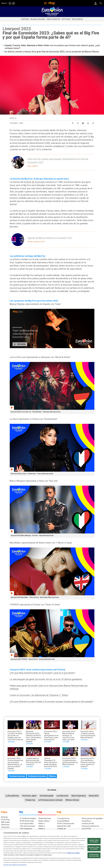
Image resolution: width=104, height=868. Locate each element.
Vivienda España (46, 796)
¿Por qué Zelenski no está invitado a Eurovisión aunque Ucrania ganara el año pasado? (52, 702)
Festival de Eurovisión (34, 182)
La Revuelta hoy (12, 796)
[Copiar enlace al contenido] (93, 123)
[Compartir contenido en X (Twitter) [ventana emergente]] (78, 123)
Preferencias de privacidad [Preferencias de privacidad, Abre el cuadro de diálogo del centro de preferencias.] (94, 864)
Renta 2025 (94, 796)
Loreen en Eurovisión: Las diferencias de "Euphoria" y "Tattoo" (39, 695)
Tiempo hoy (30, 800)
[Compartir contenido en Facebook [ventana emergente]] (73, 123)
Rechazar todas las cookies (94, 857)
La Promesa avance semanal (50, 800)
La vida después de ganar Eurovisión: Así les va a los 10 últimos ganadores (46, 679)
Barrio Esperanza (79, 796)
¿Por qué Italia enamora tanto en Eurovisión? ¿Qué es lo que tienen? (42, 673)
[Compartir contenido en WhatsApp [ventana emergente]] (88, 123)
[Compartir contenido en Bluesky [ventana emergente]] (83, 123)
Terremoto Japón (29, 796)
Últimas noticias (72, 800)
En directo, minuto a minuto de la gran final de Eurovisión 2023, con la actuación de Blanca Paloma (52, 52)
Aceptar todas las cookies (94, 850)
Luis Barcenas (62, 796)
